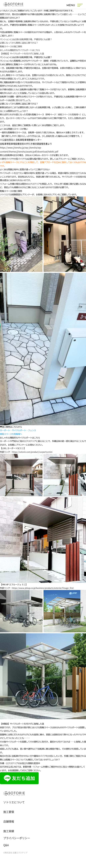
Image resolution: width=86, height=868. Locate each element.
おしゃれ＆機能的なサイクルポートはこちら (20, 50)
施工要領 (9, 812)
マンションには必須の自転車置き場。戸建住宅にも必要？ (26, 39)
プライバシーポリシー (17, 838)
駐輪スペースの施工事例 (11, 46)
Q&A (6, 845)
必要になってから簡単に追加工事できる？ (19, 43)
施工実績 (9, 831)
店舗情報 (9, 822)
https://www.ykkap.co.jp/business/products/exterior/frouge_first (43, 588)
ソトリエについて (14, 802)
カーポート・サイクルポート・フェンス (18, 430)
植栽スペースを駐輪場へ (69, 115)
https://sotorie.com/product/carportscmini (32, 452)
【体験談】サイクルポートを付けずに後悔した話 (22, 54)
